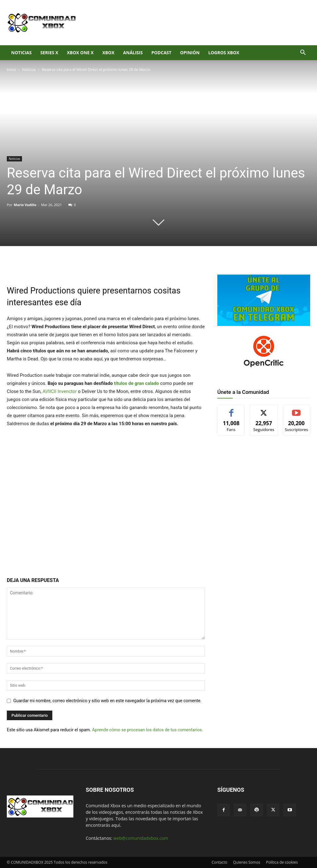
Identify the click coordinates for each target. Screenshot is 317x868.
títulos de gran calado (137, 383)
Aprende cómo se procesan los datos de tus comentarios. (147, 730)
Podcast (161, 53)
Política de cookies (282, 862)
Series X (49, 53)
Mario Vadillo (25, 205)
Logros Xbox (224, 53)
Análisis (133, 53)
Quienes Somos (247, 862)
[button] (303, 53)
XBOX (108, 53)
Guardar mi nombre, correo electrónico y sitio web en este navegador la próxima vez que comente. (107, 701)
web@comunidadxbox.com (141, 838)
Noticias (21, 53)
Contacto (219, 862)
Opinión (190, 53)
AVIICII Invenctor (60, 391)
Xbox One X (80, 53)
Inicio (11, 70)
